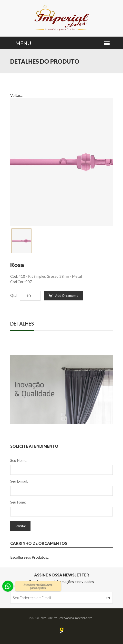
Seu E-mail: (19, 481)
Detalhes (22, 324)
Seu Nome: (19, 460)
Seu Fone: (18, 502)
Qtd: (14, 295)
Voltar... (16, 95)
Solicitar (20, 526)
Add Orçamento (63, 296)
